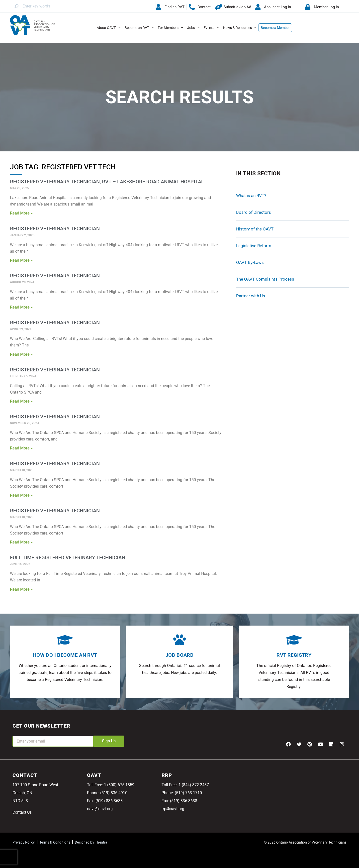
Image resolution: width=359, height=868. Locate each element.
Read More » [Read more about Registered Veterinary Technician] (21, 260)
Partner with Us (251, 296)
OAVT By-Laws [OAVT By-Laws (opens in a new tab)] (250, 262)
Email (17, 732)
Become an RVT (139, 28)
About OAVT (109, 28)
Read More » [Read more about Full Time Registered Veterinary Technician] (21, 589)
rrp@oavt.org (173, 809)
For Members (171, 28)
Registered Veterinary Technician (55, 228)
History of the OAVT (255, 229)
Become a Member (275, 28)
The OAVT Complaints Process (265, 279)
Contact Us (22, 812)
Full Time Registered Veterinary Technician (68, 557)
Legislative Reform (254, 246)
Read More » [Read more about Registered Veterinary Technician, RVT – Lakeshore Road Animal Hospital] (21, 213)
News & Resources (240, 28)
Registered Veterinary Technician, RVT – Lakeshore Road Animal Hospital (107, 182)
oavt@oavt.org (100, 809)
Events (211, 28)
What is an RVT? (251, 196)
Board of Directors (254, 212)
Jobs (193, 28)
